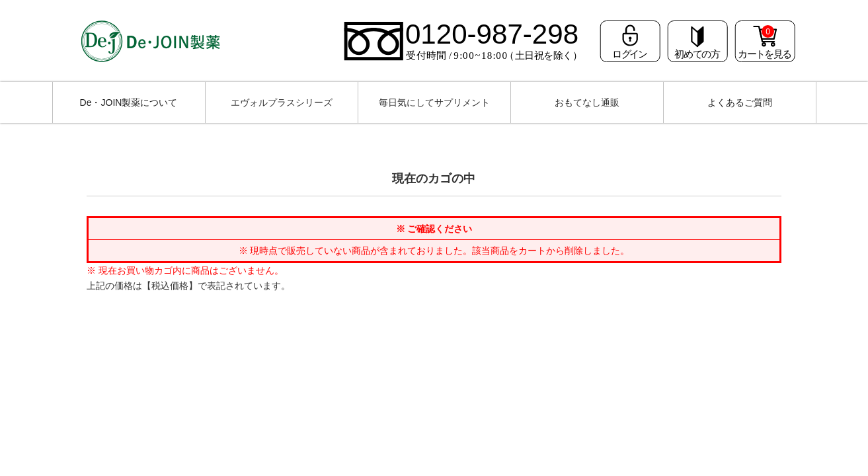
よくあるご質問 (740, 102)
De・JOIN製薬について (129, 102)
